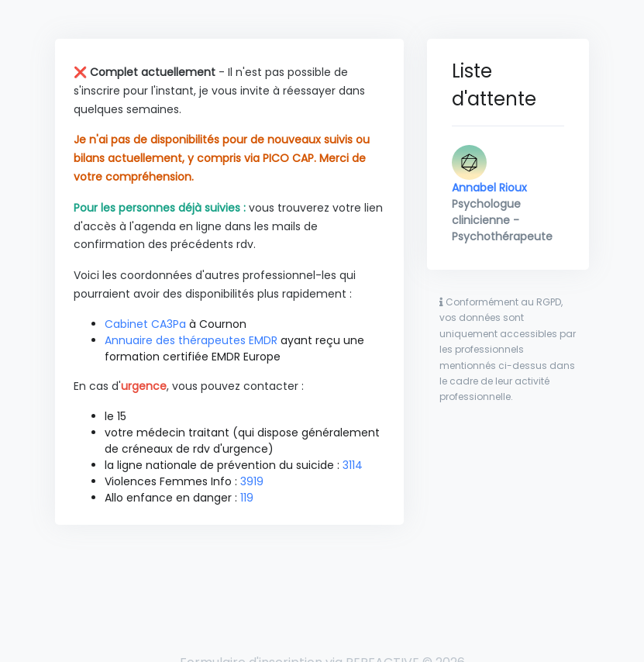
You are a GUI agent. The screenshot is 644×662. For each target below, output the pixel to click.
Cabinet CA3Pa (145, 324)
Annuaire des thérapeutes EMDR (191, 340)
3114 (353, 465)
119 (247, 498)
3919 (252, 481)
